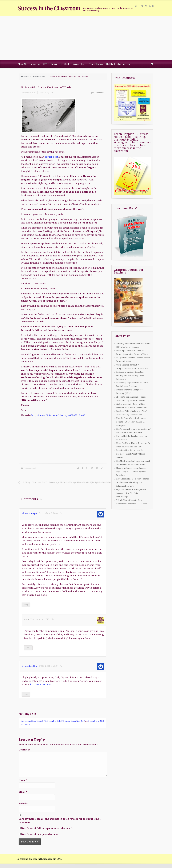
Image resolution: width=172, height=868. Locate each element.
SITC (52, 93)
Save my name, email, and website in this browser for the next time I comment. (60, 821)
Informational (39, 77)
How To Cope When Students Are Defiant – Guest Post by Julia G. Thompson (131, 422)
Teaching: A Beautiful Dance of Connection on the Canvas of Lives (132, 352)
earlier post (51, 157)
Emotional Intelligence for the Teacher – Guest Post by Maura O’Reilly (130, 454)
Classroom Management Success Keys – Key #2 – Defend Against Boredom (131, 472)
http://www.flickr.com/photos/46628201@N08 (58, 415)
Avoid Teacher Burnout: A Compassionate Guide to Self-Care (132, 367)
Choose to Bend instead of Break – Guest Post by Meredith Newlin (132, 399)
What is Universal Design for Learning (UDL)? (129, 392)
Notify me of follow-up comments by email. (47, 828)
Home (26, 77)
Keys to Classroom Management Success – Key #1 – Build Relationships (131, 493)
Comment (24, 750)
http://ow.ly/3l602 (41, 684)
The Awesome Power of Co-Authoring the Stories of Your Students (133, 431)
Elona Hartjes (29, 513)
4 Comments (99, 93)
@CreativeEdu (30, 666)
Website (23, 803)
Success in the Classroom (49, 8)
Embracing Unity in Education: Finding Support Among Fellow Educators (130, 376)
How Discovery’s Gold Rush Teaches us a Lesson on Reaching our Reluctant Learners (133, 482)
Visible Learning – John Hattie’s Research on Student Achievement (132, 406)
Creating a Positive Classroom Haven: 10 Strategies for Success (133, 345)
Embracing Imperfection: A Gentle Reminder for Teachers (132, 384)
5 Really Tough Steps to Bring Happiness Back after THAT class (132, 502)
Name (23, 780)
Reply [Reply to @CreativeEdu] (26, 694)
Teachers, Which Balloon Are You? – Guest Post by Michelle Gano (132, 413)
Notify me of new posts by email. (41, 834)
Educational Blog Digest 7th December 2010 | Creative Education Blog (53, 721)
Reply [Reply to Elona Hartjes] (26, 605)
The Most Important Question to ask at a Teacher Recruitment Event (133, 463)
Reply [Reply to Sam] (28, 648)
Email (23, 792)
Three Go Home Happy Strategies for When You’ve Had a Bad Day (133, 445)
